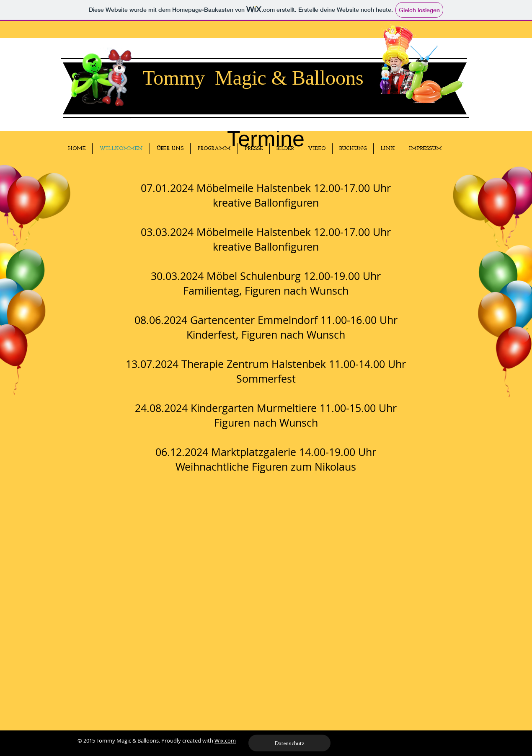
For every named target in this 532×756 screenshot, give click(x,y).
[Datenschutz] (289, 743)
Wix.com (225, 740)
